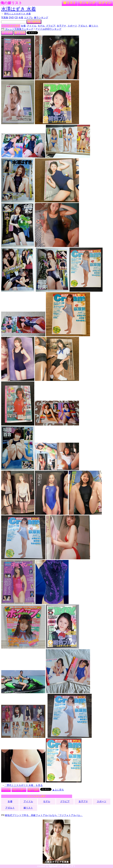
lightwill (53, 866)
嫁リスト (70, 3)
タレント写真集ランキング (19, 29)
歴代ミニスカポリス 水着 (17, 14)
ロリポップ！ (69, 866)
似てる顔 (20, 33)
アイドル (32, 26)
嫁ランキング (41, 18)
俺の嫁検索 (34, 22)
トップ (6, 790)
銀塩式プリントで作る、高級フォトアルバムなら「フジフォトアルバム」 (44, 815)
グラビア (51, 26)
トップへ (7, 33)
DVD (11, 18)
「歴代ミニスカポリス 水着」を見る (24, 785)
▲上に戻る (58, 790)
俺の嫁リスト (11, 3)
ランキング (87, 3)
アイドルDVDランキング (48, 29)
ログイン (105, 3)
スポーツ (72, 26)
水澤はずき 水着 (19, 9)
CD (16, 18)
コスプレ (29, 18)
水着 (21, 18)
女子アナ (62, 26)
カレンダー (19, 790)
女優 (23, 26)
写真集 (5, 18)
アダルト (83, 26)
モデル (41, 26)
